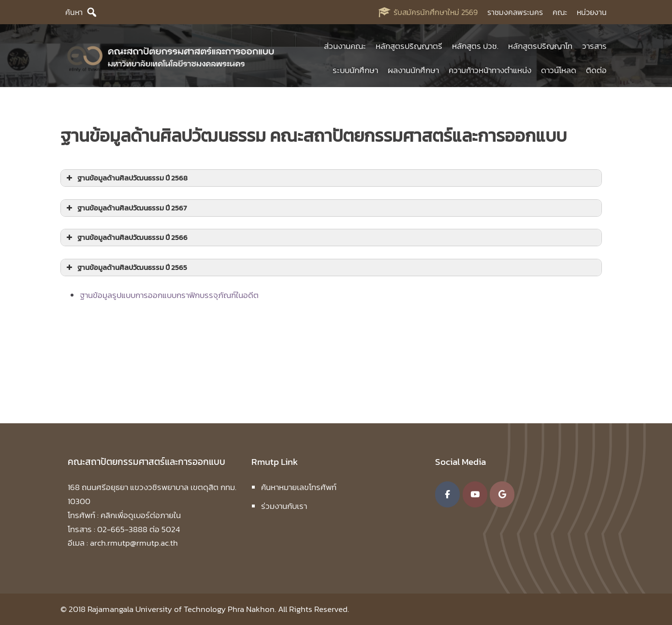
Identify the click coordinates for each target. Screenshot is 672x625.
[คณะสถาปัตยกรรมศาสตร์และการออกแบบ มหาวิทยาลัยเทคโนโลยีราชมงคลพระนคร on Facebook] (447, 494)
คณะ (560, 12)
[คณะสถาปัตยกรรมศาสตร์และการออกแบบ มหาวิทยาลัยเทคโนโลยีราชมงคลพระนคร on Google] (502, 494)
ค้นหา (74, 12)
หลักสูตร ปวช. (475, 46)
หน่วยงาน (592, 12)
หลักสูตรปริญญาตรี (409, 46)
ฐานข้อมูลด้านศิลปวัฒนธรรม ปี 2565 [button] (126, 267)
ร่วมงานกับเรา (284, 506)
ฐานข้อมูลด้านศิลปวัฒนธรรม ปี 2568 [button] (126, 178)
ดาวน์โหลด (559, 70)
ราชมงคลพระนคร (515, 12)
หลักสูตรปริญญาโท (540, 46)
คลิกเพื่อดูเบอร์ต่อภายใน (141, 515)
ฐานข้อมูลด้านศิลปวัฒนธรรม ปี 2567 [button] (125, 208)
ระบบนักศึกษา (355, 70)
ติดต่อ (596, 70)
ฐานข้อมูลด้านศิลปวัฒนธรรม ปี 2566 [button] (126, 237)
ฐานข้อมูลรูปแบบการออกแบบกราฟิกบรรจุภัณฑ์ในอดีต (169, 295)
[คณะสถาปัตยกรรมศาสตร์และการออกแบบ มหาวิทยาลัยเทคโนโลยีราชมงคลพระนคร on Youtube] (475, 494)
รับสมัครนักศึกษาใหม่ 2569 (436, 12)
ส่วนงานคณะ (345, 46)
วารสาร (594, 46)
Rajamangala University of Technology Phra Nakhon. (182, 609)
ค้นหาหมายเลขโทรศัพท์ (299, 487)
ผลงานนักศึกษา (413, 70)
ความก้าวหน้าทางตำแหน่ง (490, 70)
